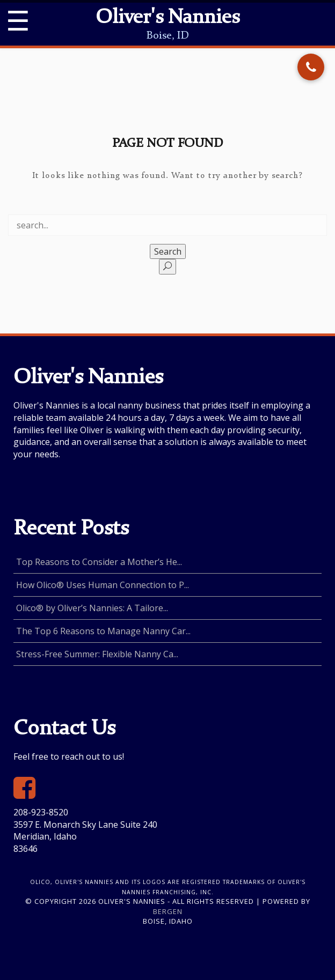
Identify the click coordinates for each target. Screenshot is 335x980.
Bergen (168, 911)
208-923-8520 (41, 812)
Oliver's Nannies (167, 18)
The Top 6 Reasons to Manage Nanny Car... (103, 631)
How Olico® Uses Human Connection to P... (103, 585)
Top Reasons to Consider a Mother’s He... (99, 562)
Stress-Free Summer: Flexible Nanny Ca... (97, 654)
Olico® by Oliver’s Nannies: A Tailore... (92, 608)
